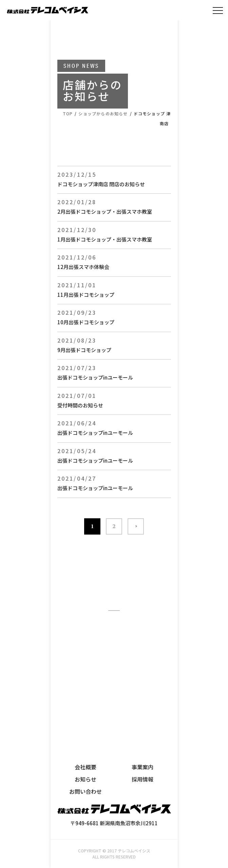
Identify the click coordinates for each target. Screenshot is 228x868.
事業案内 (142, 767)
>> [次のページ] (136, 526)
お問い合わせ (85, 791)
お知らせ (85, 779)
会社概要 (85, 767)
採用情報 (142, 779)
